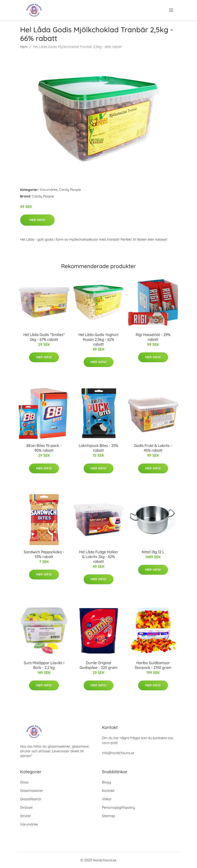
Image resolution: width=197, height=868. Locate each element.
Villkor (107, 799)
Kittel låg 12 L (153, 552)
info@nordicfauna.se (118, 753)
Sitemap (108, 816)
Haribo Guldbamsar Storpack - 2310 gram (153, 665)
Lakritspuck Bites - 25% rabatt (98, 448)
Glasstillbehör (31, 799)
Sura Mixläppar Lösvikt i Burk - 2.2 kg (44, 665)
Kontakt (108, 791)
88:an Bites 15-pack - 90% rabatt (44, 448)
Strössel (26, 807)
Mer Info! (37, 220)
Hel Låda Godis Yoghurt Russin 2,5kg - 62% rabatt (98, 339)
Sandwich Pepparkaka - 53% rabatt (44, 554)
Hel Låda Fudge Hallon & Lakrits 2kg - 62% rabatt (98, 557)
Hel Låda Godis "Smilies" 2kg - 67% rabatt (44, 337)
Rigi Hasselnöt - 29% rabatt (153, 337)
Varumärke (49, 190)
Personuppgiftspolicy (119, 807)
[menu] (172, 10)
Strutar (26, 816)
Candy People (70, 190)
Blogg (107, 782)
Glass (24, 782)
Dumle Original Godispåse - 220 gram (99, 665)
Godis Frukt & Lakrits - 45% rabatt (153, 448)
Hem (24, 47)
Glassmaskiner (32, 791)
